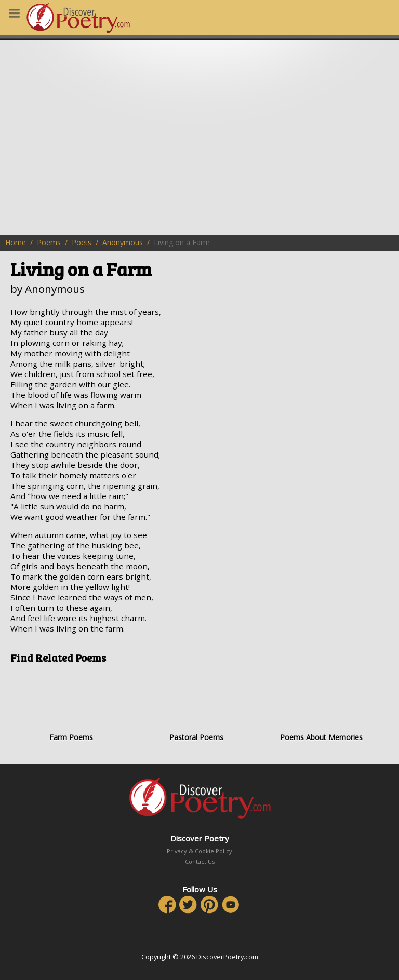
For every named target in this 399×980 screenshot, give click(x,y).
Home (16, 242)
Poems (49, 242)
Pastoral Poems (196, 707)
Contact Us (200, 861)
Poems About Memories (321, 707)
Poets (82, 242)
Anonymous (123, 242)
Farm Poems (71, 707)
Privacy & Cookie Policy (199, 851)
